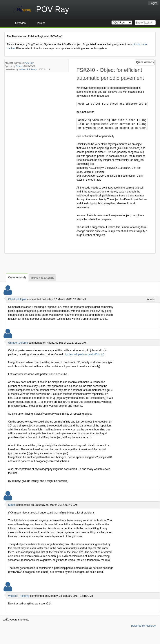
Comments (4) (17, 278)
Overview (21, 23)
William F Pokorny (28, 70)
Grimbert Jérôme (18, 343)
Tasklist (41, 23)
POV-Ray (29, 63)
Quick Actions (145, 62)
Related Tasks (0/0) (42, 278)
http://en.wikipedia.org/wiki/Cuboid (83, 354)
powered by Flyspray (143, 626)
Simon (19, 66)
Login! (153, 3)
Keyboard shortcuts (16, 620)
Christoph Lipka (17, 299)
